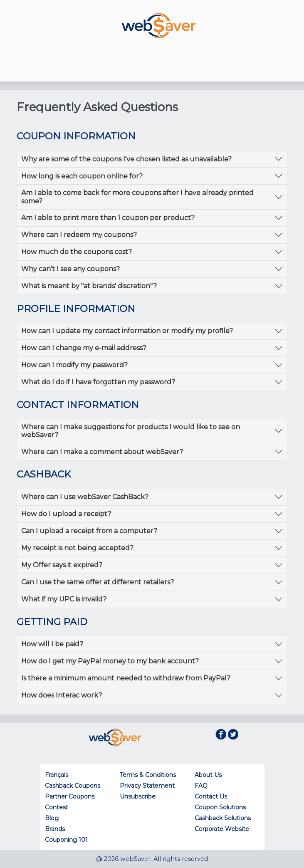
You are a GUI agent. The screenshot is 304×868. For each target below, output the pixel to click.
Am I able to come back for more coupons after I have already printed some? (137, 197)
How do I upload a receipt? (66, 514)
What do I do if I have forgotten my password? (98, 382)
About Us (208, 775)
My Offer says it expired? (62, 565)
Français (57, 775)
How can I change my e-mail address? (84, 348)
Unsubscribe (138, 796)
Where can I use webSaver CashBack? (85, 497)
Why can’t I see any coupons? (70, 269)
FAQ (201, 786)
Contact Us (211, 796)
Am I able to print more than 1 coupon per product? (108, 218)
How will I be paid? (52, 644)
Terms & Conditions (148, 775)
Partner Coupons (70, 796)
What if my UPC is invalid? (64, 599)
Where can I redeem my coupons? (79, 235)
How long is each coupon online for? (82, 176)
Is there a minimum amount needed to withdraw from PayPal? (126, 678)
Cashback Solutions (223, 818)
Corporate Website (222, 829)
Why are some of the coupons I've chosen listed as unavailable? (126, 159)
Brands (55, 829)
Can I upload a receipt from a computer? (89, 531)
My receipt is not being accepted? (77, 548)
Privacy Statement (147, 786)
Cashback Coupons (73, 786)
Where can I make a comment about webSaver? (102, 452)
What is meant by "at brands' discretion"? (89, 286)
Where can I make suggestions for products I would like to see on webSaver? (131, 431)
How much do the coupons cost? (77, 252)
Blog (52, 818)
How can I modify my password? (74, 365)
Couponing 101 (66, 840)
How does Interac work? (62, 695)
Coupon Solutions (220, 807)
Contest (57, 807)
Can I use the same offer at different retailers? (98, 582)
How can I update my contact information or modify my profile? (127, 331)
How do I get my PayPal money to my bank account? (110, 661)
